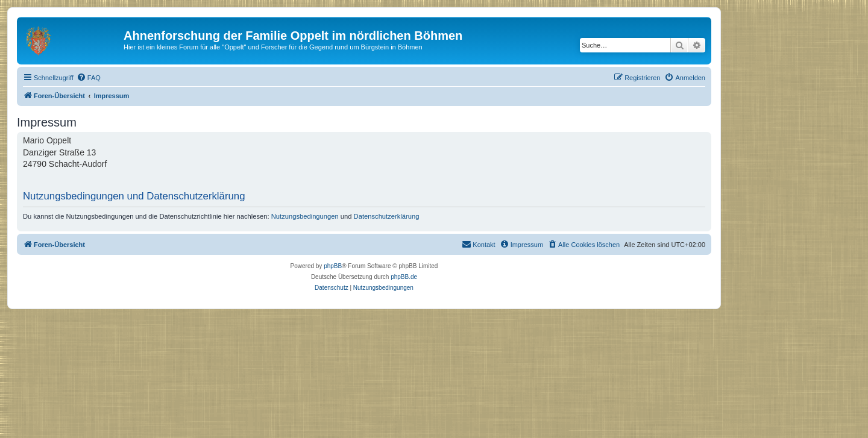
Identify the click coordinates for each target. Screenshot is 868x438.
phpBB (333, 266)
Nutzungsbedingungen (305, 216)
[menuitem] (89, 78)
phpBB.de (404, 277)
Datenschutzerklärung (387, 216)
